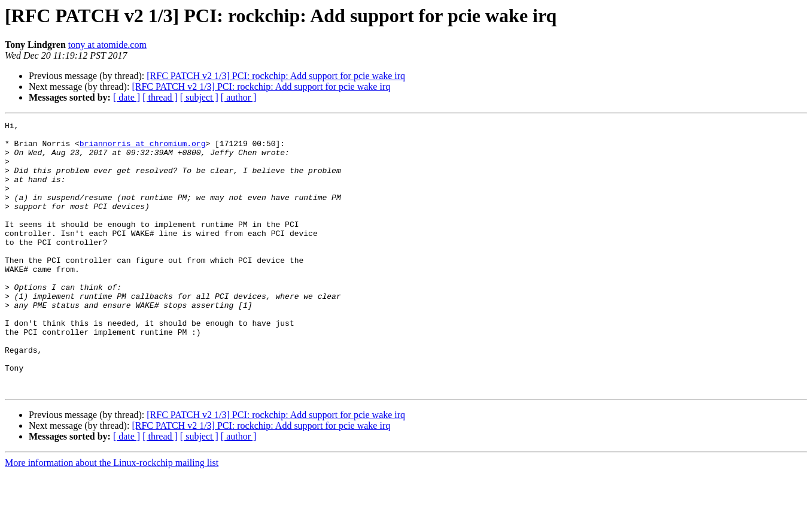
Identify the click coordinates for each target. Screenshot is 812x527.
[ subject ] (199, 97)
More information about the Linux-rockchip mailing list (112, 517)
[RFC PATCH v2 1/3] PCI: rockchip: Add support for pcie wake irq (276, 76)
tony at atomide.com (107, 45)
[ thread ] (160, 97)
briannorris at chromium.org (143, 149)
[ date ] (127, 97)
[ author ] (239, 97)
